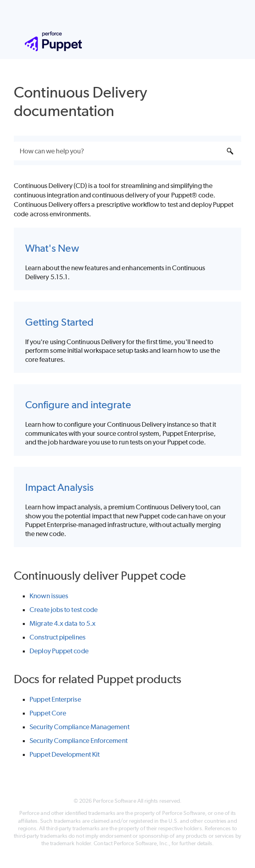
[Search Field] (128, 151)
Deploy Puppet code (59, 651)
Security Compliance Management (79, 727)
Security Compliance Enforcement (78, 741)
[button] (230, 151)
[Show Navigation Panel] (219, 41)
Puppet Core (48, 713)
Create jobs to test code (64, 610)
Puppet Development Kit (65, 754)
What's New (52, 248)
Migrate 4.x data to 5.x (63, 623)
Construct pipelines (57, 637)
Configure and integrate (78, 405)
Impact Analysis (59, 487)
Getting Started (59, 322)
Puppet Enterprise (55, 699)
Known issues (49, 596)
